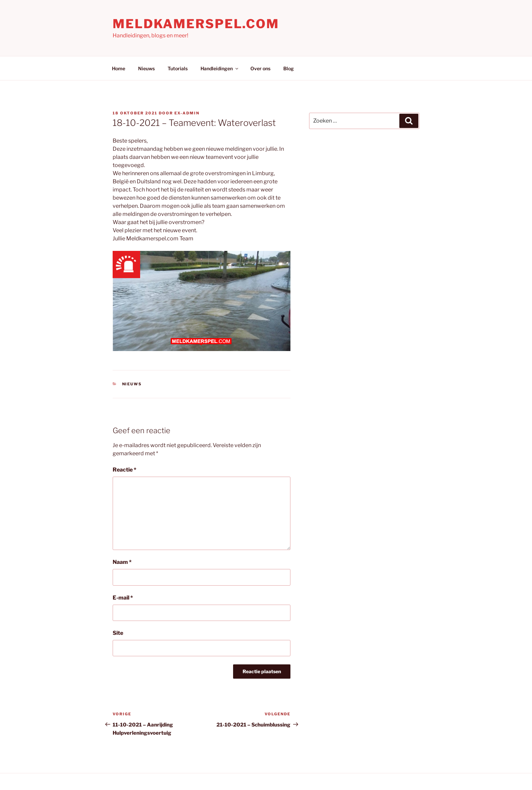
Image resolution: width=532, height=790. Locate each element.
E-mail (123, 598)
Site (118, 633)
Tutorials (178, 68)
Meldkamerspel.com (196, 24)
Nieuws (146, 68)
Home (119, 68)
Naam (122, 562)
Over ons (260, 68)
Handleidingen (220, 68)
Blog (289, 68)
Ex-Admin (187, 113)
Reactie (125, 470)
